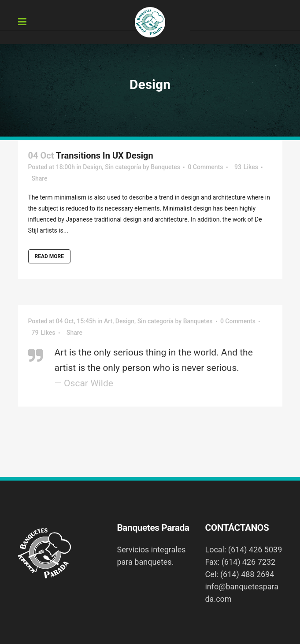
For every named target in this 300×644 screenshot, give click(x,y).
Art (108, 321)
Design (92, 167)
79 (44, 333)
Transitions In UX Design (105, 155)
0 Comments (205, 167)
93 (246, 167)
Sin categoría (123, 167)
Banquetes (165, 167)
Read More (50, 256)
